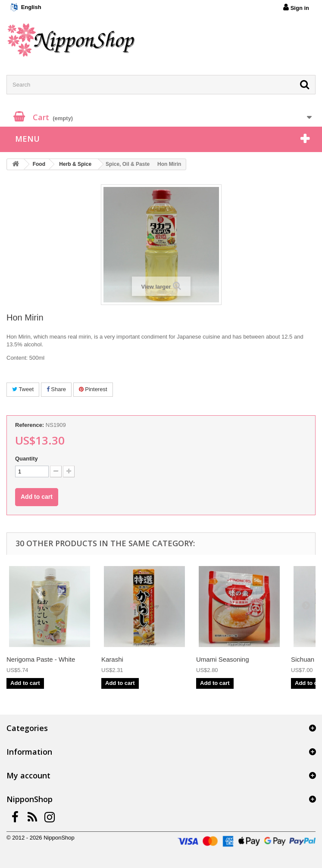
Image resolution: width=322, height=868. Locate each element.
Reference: (30, 425)
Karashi (112, 659)
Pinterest (93, 389)
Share (56, 389)
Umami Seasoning (223, 659)
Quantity (27, 459)
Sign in (296, 7)
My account (28, 775)
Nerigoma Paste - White (41, 659)
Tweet (23, 389)
